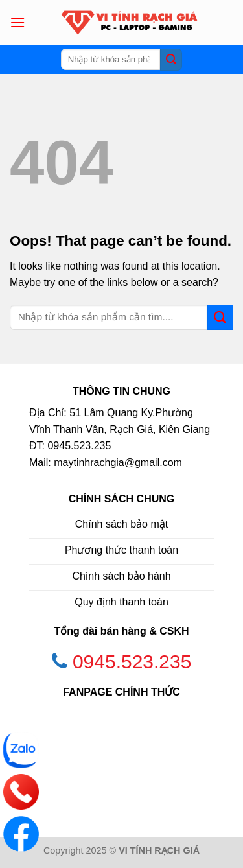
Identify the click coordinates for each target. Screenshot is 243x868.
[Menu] (17, 22)
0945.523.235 (132, 662)
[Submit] (171, 60)
